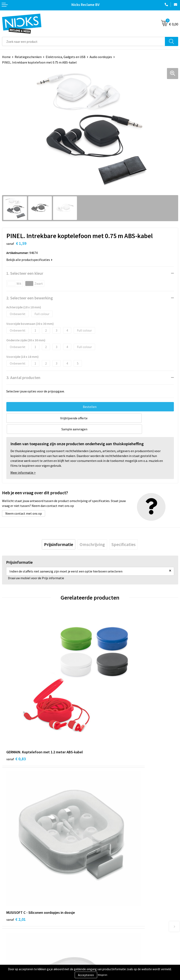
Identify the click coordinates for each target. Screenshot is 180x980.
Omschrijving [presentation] (92, 533)
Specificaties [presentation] (123, 533)
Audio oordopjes (101, 57)
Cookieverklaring (104, 926)
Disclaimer (99, 938)
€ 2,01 (104, 693)
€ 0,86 (104, 799)
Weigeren (103, 975)
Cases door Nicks (104, 883)
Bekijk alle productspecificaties (29, 260)
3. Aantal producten (23, 377)
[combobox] (84, 41)
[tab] (59, 533)
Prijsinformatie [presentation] (59, 533)
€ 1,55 (16, 799)
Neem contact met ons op (24, 502)
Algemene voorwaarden (109, 920)
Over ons (98, 871)
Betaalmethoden (14, 932)
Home (6, 57)
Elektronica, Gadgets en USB (66, 57)
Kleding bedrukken (105, 877)
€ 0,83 (16, 693)
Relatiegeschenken (28, 57)
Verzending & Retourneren (21, 926)
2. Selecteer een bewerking (30, 298)
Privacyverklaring (104, 932)
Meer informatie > (23, 461)
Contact (8, 920)
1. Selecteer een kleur (25, 273)
